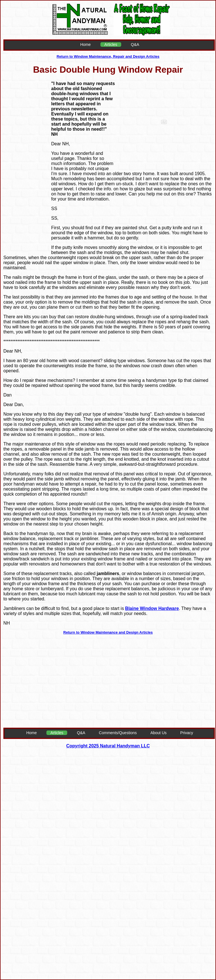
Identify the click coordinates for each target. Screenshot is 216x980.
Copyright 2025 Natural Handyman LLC (108, 746)
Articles (111, 44)
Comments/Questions (118, 733)
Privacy (187, 733)
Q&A (135, 44)
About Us (159, 733)
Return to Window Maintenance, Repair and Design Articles (108, 56)
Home (85, 44)
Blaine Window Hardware (152, 608)
